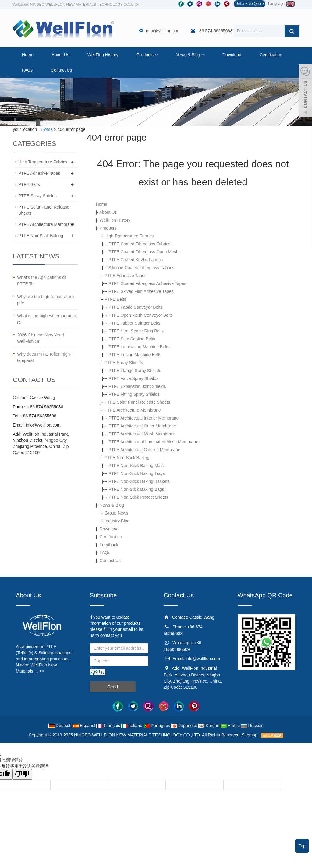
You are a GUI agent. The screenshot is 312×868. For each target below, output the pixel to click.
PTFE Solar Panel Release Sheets (137, 402)
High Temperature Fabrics (129, 236)
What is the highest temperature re (47, 319)
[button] (156, 55)
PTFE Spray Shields (124, 363)
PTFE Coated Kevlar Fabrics (136, 260)
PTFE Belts (115, 299)
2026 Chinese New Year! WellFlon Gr (41, 338)
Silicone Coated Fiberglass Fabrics (141, 268)
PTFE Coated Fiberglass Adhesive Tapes (147, 283)
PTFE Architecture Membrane (133, 410)
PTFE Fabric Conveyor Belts (135, 307)
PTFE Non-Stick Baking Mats (136, 466)
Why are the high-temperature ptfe (45, 300)
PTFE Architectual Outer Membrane (142, 426)
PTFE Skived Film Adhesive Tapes (141, 291)
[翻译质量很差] (22, 774)
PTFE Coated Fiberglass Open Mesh (144, 252)
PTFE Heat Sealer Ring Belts (136, 331)
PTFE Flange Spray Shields (135, 371)
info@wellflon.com (163, 31)
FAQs (27, 70)
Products (147, 55)
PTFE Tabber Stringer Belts (134, 323)
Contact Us (61, 70)
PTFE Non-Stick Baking (127, 458)
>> (41, 671)
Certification (271, 55)
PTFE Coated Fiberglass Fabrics (139, 244)
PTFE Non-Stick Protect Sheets (138, 497)
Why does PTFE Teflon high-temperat (44, 357)
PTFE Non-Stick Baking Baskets (139, 481)
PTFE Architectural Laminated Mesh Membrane (153, 442)
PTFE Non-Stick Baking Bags (136, 489)
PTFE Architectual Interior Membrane (144, 418)
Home (28, 55)
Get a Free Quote (249, 4)
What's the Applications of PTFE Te (41, 281)
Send (113, 687)
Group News (116, 513)
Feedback (109, 545)
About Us (60, 55)
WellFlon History (103, 55)
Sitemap (250, 735)
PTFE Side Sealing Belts (132, 339)
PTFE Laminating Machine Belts (139, 347)
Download (232, 55)
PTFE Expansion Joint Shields (137, 386)
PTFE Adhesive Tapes (125, 276)
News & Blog (190, 55)
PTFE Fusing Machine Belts (135, 355)
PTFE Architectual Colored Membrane (144, 450)
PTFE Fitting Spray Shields (134, 394)
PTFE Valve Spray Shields (133, 378)
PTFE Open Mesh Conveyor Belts (141, 315)
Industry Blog (117, 521)
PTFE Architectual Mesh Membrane (142, 434)
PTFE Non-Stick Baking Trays (137, 473)
